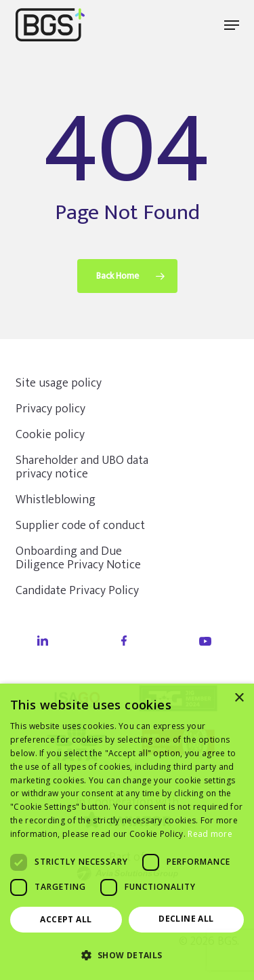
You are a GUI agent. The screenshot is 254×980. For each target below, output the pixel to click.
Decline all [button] (186, 919)
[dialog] (127, 832)
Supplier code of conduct (80, 526)
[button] (232, 25)
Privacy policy (50, 409)
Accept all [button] (66, 919)
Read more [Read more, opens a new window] (210, 834)
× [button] (239, 698)
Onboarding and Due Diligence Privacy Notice (78, 558)
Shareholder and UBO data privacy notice (82, 467)
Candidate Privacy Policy (77, 591)
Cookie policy (50, 435)
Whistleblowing (56, 500)
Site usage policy (59, 383)
